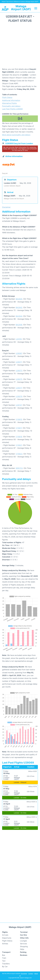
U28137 (19, 405)
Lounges (23, 941)
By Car (5, 966)
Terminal (24, 932)
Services (23, 944)
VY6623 (19, 454)
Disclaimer (24, 974)
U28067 (19, 353)
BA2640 (19, 299)
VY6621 (19, 445)
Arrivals (5, 935)
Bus (4, 955)
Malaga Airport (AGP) (21, 8)
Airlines (5, 944)
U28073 (19, 371)
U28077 (19, 388)
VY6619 (19, 437)
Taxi (4, 961)
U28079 (19, 396)
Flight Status (7, 97)
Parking (23, 952)
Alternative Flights (9, 103)
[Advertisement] (20, 46)
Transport (6, 952)
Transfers (6, 964)
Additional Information (11, 100)
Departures (7, 938)
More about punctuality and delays (16, 135)
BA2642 (19, 307)
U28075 (19, 379)
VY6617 (19, 428)
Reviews (24, 955)
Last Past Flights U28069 (12, 109)
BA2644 (19, 316)
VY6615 (19, 419)
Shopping (24, 946)
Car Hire (24, 935)
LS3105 (19, 339)
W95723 (19, 468)
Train (4, 958)
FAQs (22, 949)
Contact (31, 974)
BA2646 (19, 325)
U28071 (19, 362)
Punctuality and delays (11, 106)
